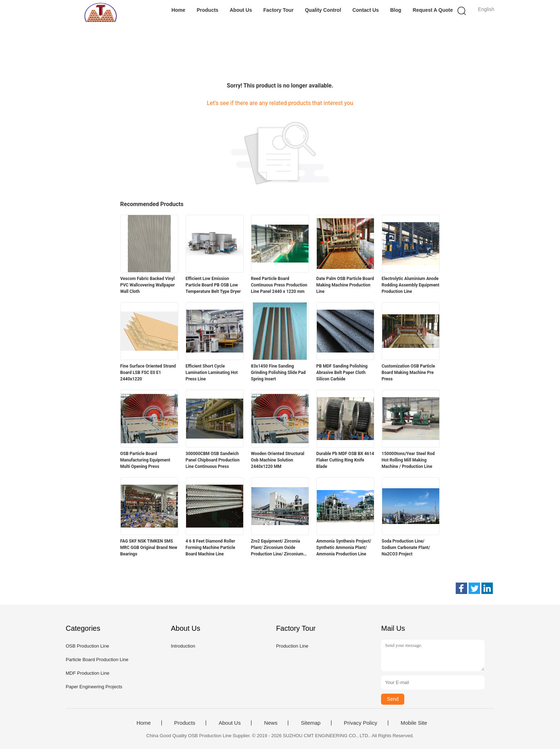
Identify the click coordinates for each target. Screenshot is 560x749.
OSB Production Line (87, 646)
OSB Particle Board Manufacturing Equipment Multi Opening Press (145, 460)
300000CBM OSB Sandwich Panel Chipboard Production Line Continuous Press (213, 460)
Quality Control (323, 10)
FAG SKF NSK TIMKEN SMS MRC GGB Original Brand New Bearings (149, 548)
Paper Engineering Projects (94, 687)
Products (208, 10)
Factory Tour (278, 10)
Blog (396, 10)
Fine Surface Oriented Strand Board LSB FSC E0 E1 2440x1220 (148, 373)
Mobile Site (414, 723)
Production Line (292, 646)
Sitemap (311, 723)
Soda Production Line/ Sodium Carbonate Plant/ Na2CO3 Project (406, 548)
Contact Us (366, 10)
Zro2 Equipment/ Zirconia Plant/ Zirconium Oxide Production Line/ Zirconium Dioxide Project (277, 548)
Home (178, 10)
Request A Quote (433, 10)
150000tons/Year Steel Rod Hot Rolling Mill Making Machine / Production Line (408, 460)
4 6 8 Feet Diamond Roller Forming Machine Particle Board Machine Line (211, 548)
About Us (241, 10)
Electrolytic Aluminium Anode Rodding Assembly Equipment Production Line (411, 285)
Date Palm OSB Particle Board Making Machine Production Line (345, 285)
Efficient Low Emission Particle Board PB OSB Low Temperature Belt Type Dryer (213, 285)
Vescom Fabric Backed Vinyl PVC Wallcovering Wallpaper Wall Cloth (148, 285)
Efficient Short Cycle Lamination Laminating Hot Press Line (212, 373)
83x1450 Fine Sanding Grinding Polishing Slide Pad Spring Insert (278, 373)
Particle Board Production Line (97, 660)
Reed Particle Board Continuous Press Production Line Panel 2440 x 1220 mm (279, 285)
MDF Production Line (87, 673)
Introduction (183, 646)
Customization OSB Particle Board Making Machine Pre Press (408, 373)
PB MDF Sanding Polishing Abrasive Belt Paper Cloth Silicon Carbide (342, 373)
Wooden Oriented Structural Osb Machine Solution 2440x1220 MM (278, 460)
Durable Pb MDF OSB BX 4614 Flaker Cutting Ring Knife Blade (345, 460)
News (271, 723)
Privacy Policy (361, 723)
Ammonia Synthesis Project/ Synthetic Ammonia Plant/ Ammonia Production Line (344, 548)
